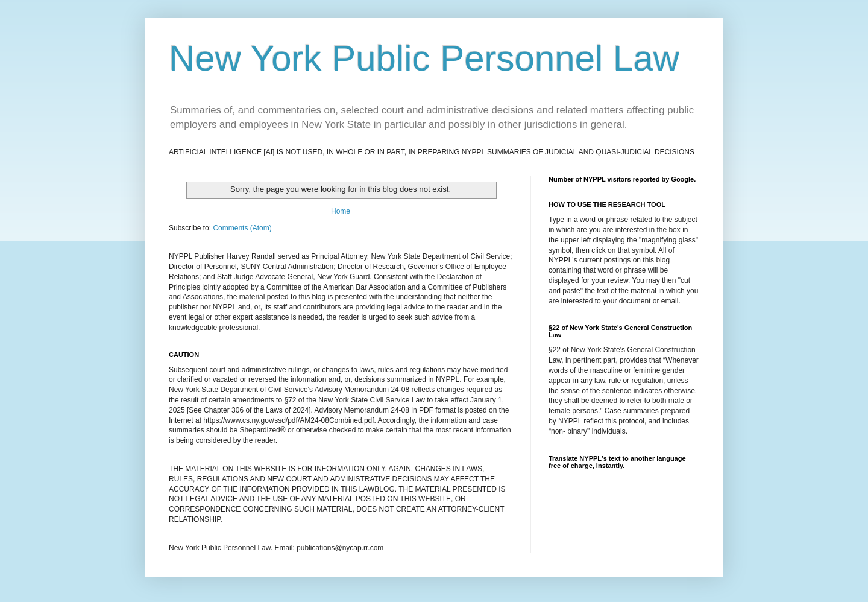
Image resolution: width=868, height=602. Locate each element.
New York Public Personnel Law (424, 58)
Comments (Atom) (242, 228)
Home (341, 211)
